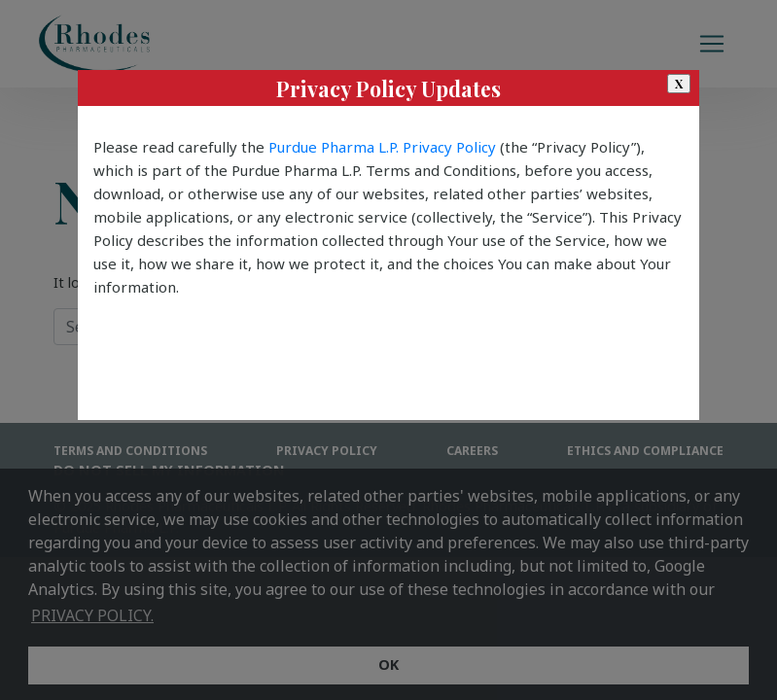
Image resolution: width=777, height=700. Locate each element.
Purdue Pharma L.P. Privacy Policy (382, 147)
